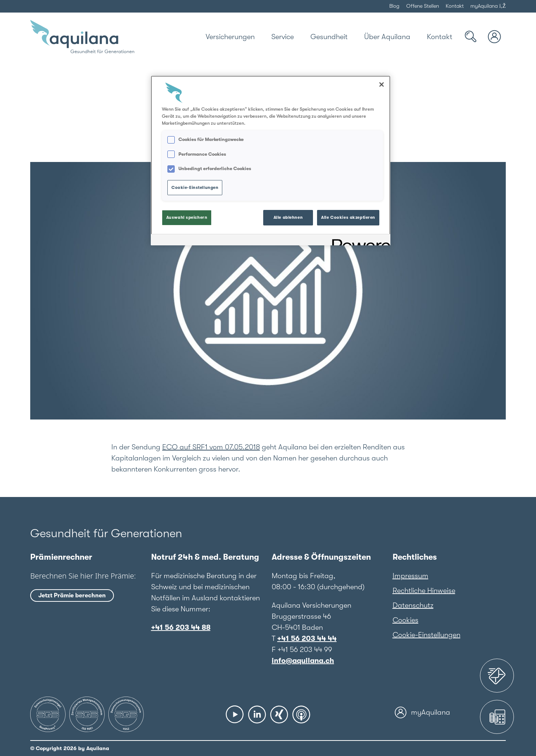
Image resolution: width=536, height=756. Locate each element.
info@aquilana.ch (303, 661)
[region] (271, 161)
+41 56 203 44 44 (307, 638)
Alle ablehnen (288, 218)
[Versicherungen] (230, 37)
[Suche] (471, 37)
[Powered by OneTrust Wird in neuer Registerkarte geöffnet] (359, 241)
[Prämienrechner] (497, 717)
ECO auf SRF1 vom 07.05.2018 (211, 447)
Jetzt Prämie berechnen (72, 596)
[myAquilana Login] (495, 37)
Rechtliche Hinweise (424, 591)
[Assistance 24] (497, 676)
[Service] (283, 37)
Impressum (410, 576)
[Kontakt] (440, 37)
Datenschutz (413, 605)
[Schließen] (382, 84)
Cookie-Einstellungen (427, 635)
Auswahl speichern (187, 218)
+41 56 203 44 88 (181, 627)
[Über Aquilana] (387, 37)
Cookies (406, 620)
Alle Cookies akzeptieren (348, 218)
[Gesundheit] (329, 37)
